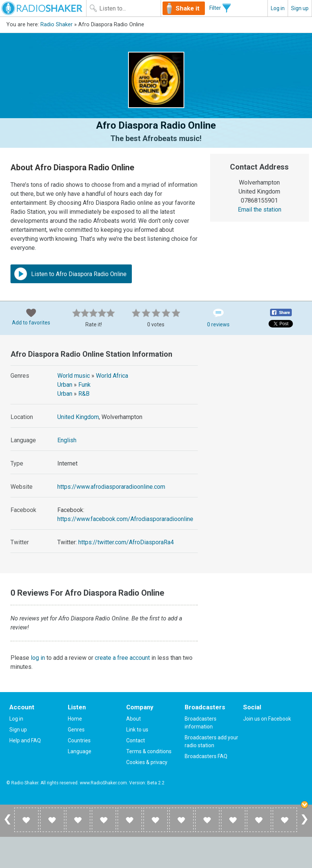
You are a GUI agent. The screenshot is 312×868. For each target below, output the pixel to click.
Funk (84, 385)
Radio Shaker (57, 25)
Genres (76, 730)
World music (74, 376)
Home (75, 719)
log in (38, 658)
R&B (84, 394)
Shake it (188, 8)
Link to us (137, 730)
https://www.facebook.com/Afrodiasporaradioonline (125, 519)
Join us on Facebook (267, 719)
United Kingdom (78, 417)
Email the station (260, 209)
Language (80, 751)
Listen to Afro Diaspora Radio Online (70, 274)
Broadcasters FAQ (206, 756)
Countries (79, 740)
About (134, 719)
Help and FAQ (25, 740)
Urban (65, 385)
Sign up (300, 8)
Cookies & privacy (147, 762)
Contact (136, 740)
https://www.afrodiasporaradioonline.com (111, 487)
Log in (278, 8)
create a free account (122, 658)
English (67, 440)
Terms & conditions (149, 751)
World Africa (112, 376)
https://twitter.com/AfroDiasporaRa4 (126, 542)
